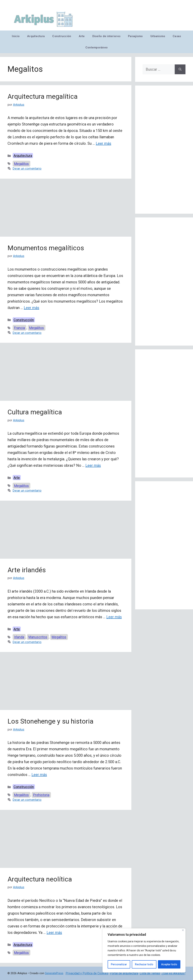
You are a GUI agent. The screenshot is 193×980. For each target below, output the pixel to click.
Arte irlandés (27, 570)
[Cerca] (183, 930)
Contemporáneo (97, 47)
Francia (20, 328)
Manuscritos (38, 637)
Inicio (16, 36)
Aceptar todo (169, 964)
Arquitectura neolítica (40, 879)
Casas (177, 36)
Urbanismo (158, 36)
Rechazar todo (144, 964)
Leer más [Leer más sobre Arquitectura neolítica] (54, 933)
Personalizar (119, 964)
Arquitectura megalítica (43, 97)
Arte (82, 36)
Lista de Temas (150, 973)
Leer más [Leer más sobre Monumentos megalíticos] (31, 308)
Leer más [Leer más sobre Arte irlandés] (114, 617)
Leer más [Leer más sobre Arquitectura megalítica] (103, 143)
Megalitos (21, 164)
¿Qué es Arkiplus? (173, 973)
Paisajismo (135, 36)
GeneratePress (54, 973)
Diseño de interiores (106, 36)
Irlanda (19, 637)
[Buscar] (180, 69)
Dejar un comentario (27, 168)
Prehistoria (41, 795)
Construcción (62, 36)
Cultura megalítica (35, 412)
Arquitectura (36, 36)
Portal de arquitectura (124, 973)
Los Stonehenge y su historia (51, 721)
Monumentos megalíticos (46, 248)
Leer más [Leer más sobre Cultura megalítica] (93, 465)
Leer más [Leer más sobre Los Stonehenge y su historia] (39, 775)
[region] (144, 950)
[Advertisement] (66, 209)
